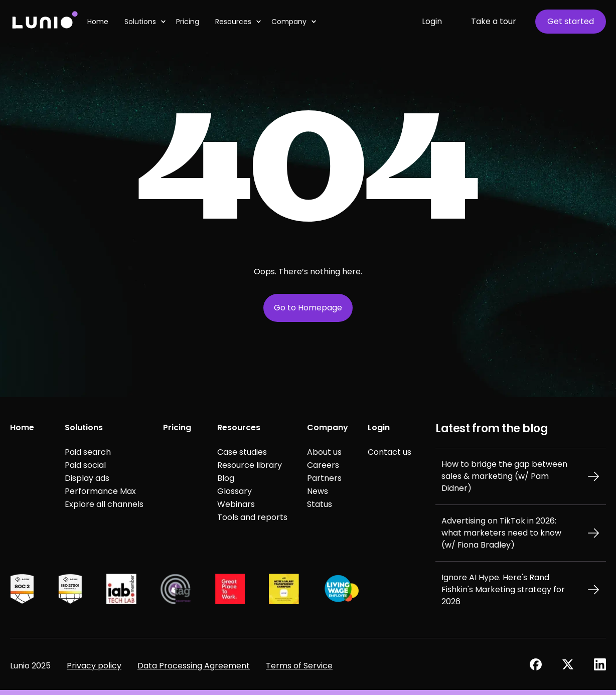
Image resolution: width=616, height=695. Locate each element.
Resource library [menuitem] (250, 465)
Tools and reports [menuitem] (252, 517)
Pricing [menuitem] (177, 427)
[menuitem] (163, 22)
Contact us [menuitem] (390, 452)
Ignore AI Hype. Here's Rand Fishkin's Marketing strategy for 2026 (503, 589)
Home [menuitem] (22, 427)
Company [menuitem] (328, 427)
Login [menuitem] (379, 427)
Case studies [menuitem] (242, 452)
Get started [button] (571, 21)
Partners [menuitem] (324, 478)
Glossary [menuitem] (235, 491)
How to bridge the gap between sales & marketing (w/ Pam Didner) (504, 476)
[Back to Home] (44, 21)
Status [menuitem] (320, 504)
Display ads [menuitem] (87, 478)
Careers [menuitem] (323, 465)
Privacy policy (94, 666)
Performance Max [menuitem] (100, 491)
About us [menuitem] (324, 452)
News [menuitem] (318, 491)
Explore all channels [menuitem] (104, 504)
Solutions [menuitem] (84, 427)
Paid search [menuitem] (88, 452)
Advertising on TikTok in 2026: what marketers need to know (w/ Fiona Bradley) (501, 533)
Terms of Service (299, 666)
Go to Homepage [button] (308, 308)
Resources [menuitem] (239, 427)
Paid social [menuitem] (85, 465)
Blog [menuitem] (226, 478)
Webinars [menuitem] (236, 504)
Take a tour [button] (494, 21)
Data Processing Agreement (194, 666)
